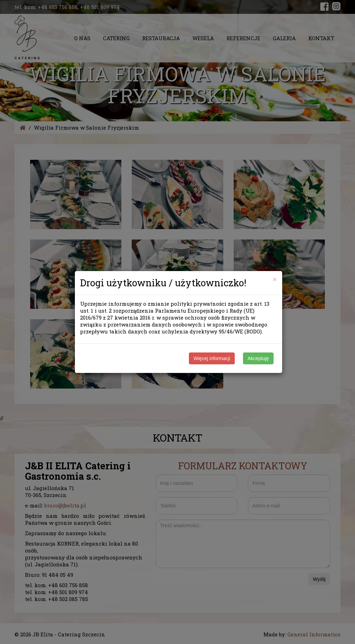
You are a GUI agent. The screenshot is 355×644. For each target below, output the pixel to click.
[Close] (275, 279)
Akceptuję (258, 358)
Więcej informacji (212, 358)
